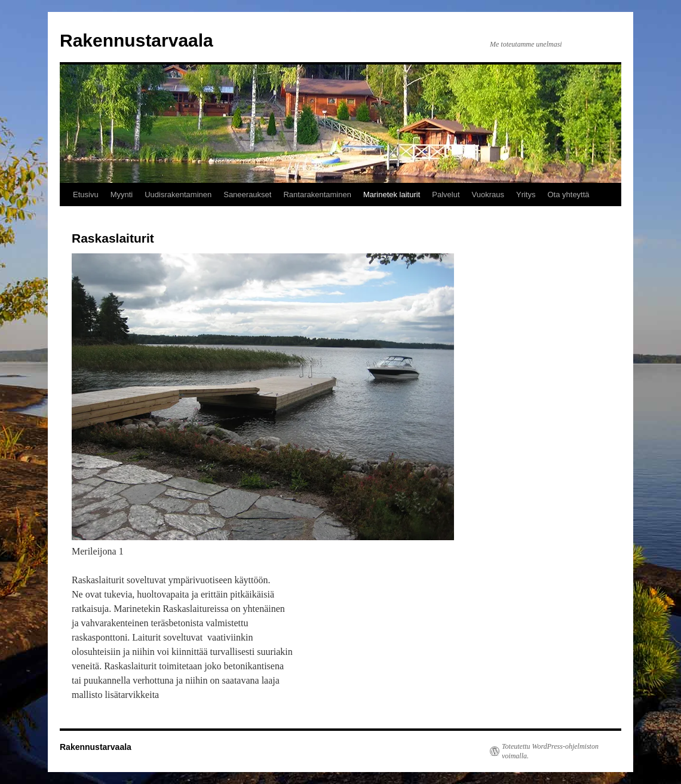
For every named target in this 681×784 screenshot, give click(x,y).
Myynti (122, 195)
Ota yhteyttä (568, 195)
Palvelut (446, 195)
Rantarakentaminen (317, 195)
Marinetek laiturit (392, 195)
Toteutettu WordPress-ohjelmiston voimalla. (550, 751)
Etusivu (86, 195)
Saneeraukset (247, 195)
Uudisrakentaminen (178, 195)
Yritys (526, 195)
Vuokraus (488, 195)
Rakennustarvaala (136, 40)
